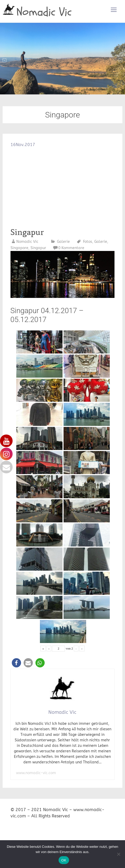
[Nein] (118, 854)
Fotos (88, 242)
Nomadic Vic (44, 12)
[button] (16, 663)
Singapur (27, 232)
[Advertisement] (63, 187)
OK (64, 860)
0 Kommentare (71, 248)
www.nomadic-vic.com (36, 773)
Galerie (63, 242)
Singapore (19, 248)
